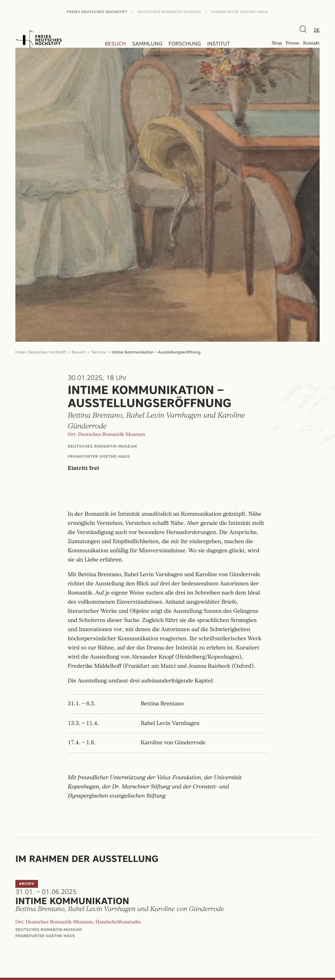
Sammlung (147, 44)
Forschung (185, 44)
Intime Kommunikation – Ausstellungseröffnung (156, 352)
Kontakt (311, 44)
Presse (292, 44)
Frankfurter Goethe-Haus (240, 12)
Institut (219, 44)
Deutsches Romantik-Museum (169, 12)
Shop (277, 44)
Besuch (115, 44)
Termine (98, 352)
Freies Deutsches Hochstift (97, 12)
